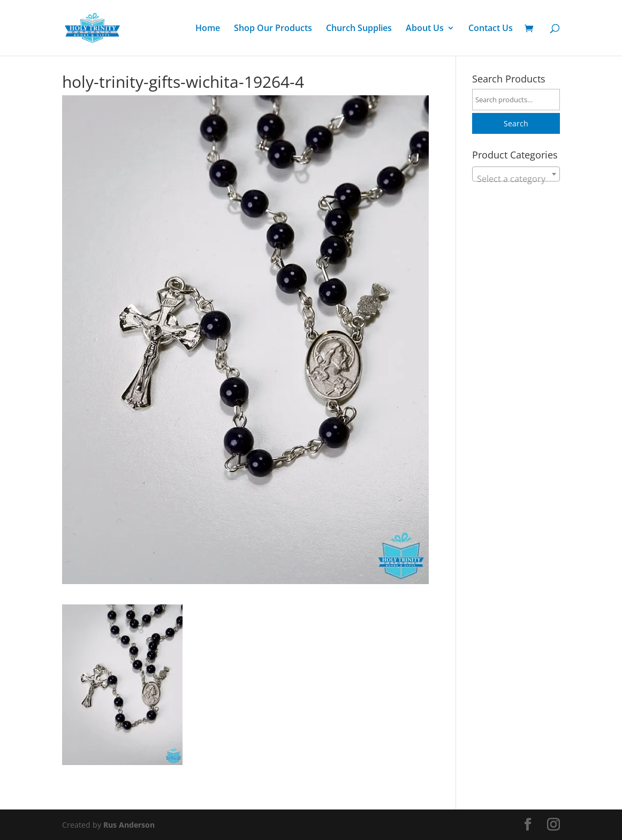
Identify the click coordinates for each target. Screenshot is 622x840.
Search (516, 123)
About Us (425, 29)
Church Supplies (359, 29)
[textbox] (516, 179)
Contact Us (491, 29)
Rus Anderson (129, 825)
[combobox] (516, 174)
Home (208, 29)
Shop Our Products (273, 29)
